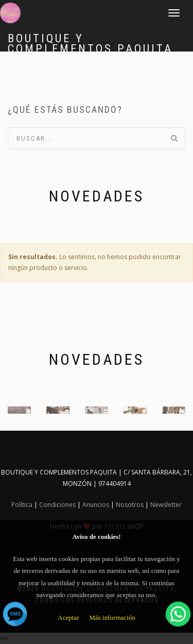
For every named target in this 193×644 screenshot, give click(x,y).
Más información (112, 617)
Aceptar (68, 617)
